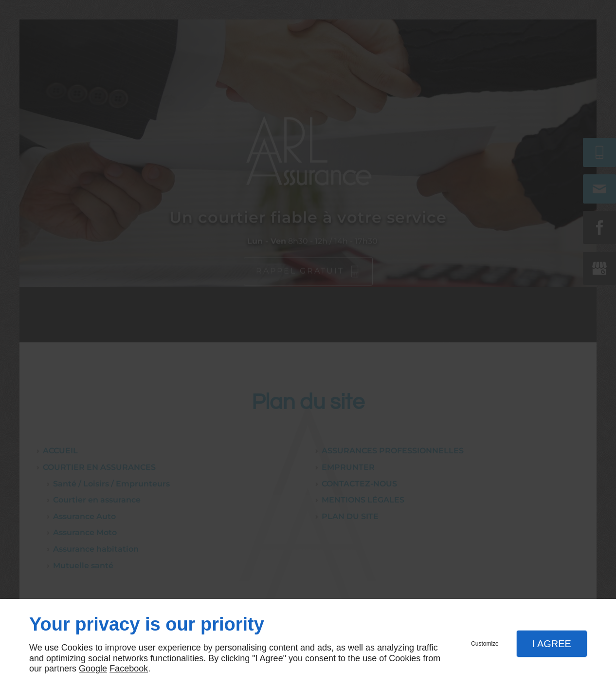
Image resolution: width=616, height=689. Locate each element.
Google (93, 669)
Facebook (129, 669)
